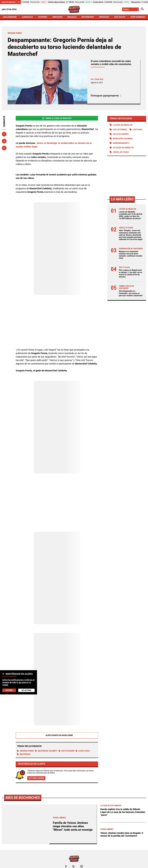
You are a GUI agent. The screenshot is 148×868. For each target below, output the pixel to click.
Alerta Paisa (83, 751)
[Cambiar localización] (130, 9)
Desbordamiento (121, 143)
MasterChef (24, 754)
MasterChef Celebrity (46, 751)
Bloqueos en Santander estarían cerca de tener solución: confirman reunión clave (131, 255)
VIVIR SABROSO (138, 17)
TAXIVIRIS (42, 17)
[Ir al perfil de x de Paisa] (73, 866)
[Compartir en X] (4, 141)
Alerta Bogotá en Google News (57, 735)
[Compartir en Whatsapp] (4, 148)
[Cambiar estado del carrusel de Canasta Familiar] (19, 2)
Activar (9, 690)
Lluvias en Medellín (123, 125)
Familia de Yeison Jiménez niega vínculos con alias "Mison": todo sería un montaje (73, 826)
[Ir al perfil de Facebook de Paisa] (66, 866)
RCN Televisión (66, 751)
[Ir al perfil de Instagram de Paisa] (82, 866)
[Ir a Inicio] (74, 9)
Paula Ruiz (99, 79)
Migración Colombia (123, 139)
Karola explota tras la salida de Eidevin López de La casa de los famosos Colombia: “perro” (123, 812)
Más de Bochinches (23, 797)
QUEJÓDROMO (10, 17)
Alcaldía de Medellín (123, 148)
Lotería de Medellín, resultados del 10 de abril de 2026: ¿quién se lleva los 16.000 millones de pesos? (131, 215)
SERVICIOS (104, 17)
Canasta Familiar (8, 2)
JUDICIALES (27, 17)
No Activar (26, 690)
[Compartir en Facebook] (4, 134)
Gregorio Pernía (25, 751)
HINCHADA (57, 17)
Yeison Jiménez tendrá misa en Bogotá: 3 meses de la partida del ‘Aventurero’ (122, 834)
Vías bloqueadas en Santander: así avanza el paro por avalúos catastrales (131, 293)
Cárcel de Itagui (121, 152)
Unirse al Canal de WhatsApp (57, 118)
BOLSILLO (72, 17)
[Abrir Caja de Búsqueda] (142, 9)
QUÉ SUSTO (120, 17)
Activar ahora (36, 778)
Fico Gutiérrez (120, 130)
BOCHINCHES (88, 17)
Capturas (138, 130)
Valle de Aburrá (121, 134)
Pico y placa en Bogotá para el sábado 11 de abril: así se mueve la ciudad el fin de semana (130, 274)
